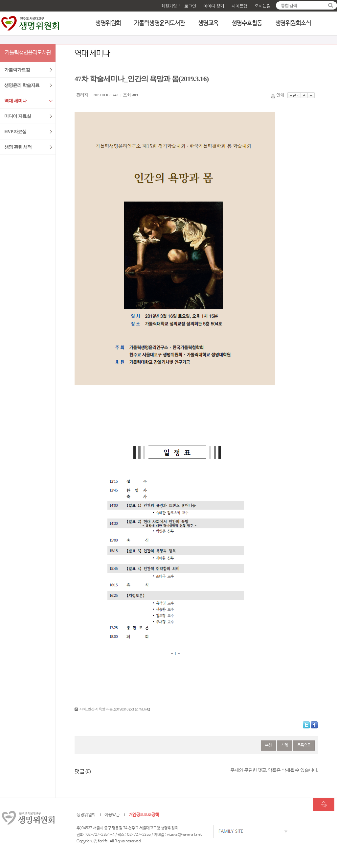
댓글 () (83, 771)
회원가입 (169, 6)
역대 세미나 (15, 101)
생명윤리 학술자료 (22, 85)
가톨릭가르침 (17, 70)
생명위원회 (108, 23)
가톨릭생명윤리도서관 (159, 23)
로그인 (190, 6)
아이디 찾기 (214, 6)
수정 (268, 745)
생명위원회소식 (293, 23)
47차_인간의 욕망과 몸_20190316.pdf (107, 709)
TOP (324, 806)
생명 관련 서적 (18, 147)
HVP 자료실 (15, 132)
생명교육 (208, 23)
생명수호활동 (247, 23)
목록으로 (304, 745)
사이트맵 (239, 6)
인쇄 (278, 95)
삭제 (284, 745)
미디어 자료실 (18, 116)
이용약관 (112, 815)
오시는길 (262, 6)
